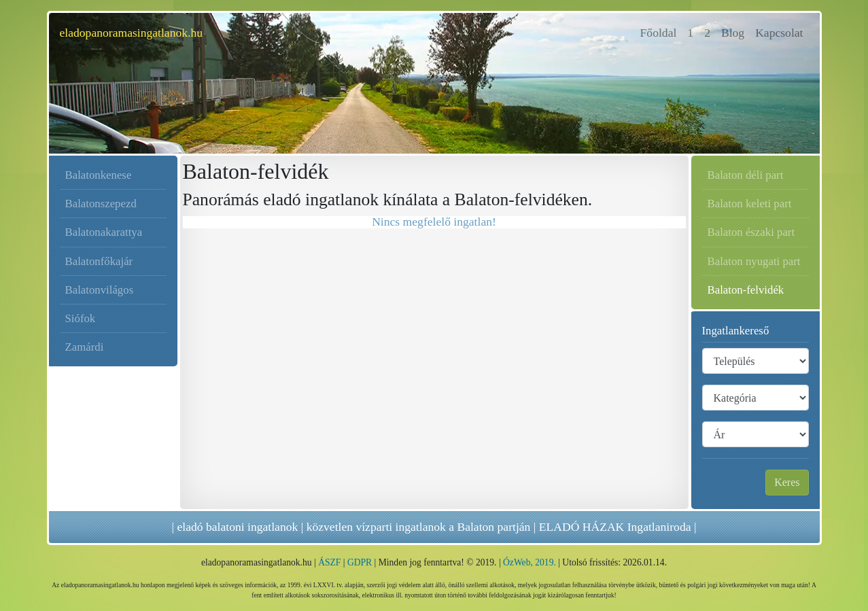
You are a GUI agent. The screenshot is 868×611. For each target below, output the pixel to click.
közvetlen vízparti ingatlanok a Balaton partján (419, 527)
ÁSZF (329, 562)
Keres (787, 482)
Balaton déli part (746, 175)
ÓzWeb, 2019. (530, 562)
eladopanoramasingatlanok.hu (132, 33)
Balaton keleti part (750, 204)
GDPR (360, 562)
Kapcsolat (779, 33)
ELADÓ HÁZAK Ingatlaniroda (615, 527)
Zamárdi (85, 347)
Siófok (81, 318)
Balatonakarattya (104, 232)
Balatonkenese (99, 175)
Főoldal (661, 32)
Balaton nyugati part (754, 261)
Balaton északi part (751, 232)
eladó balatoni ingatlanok (237, 527)
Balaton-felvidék (746, 290)
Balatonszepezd (101, 204)
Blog (733, 33)
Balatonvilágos (100, 290)
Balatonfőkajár (99, 261)
